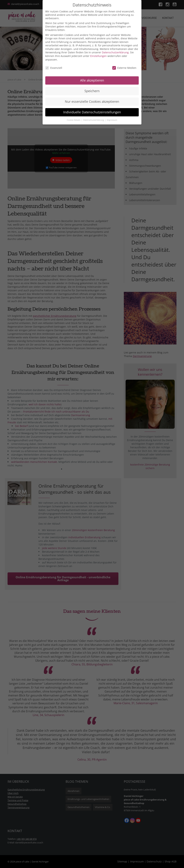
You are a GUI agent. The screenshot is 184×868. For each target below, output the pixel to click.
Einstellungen (98, 56)
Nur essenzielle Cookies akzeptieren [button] (92, 101)
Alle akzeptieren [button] (92, 80)
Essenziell (54, 68)
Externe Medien (124, 68)
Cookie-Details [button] (74, 120)
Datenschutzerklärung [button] (94, 120)
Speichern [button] (92, 91)
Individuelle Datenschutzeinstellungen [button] (92, 112)
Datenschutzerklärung (115, 52)
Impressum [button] (112, 120)
